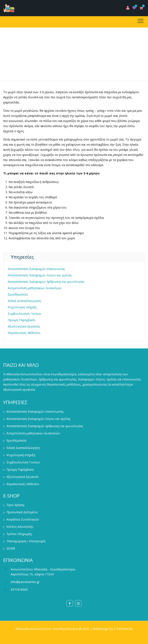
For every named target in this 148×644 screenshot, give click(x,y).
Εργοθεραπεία (18, 294)
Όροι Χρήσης (15, 505)
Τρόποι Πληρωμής (19, 534)
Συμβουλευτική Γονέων (24, 314)
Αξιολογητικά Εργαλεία (24, 326)
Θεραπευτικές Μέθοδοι (24, 333)
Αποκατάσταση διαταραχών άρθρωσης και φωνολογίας (46, 282)
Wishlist (134, 8)
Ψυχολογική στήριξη (22, 307)
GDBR (11, 548)
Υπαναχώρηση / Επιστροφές (26, 541)
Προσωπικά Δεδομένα (22, 512)
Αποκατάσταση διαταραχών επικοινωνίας (36, 269)
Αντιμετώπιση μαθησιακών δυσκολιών (35, 288)
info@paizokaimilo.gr (25, 582)
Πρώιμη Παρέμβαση (21, 320)
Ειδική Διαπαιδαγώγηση (24, 301)
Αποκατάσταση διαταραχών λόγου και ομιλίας (40, 275)
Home (28, 65)
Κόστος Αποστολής (20, 527)
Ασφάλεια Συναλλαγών (23, 519)
